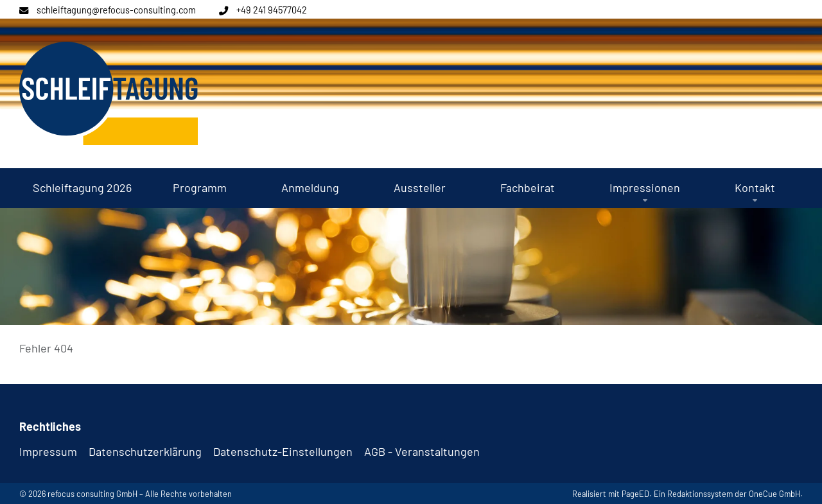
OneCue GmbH (774, 494)
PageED (635, 494)
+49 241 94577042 (272, 10)
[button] (645, 188)
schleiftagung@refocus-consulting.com (116, 10)
